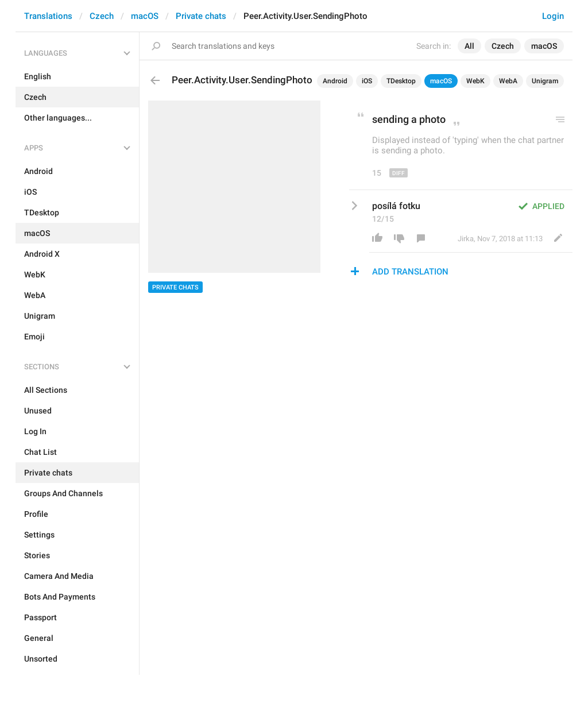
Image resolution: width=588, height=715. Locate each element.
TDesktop (401, 81)
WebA (508, 81)
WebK (475, 81)
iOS (367, 81)
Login (553, 16)
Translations (48, 16)
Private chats (201, 16)
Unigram (545, 81)
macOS (145, 16)
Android (335, 81)
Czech (102, 16)
